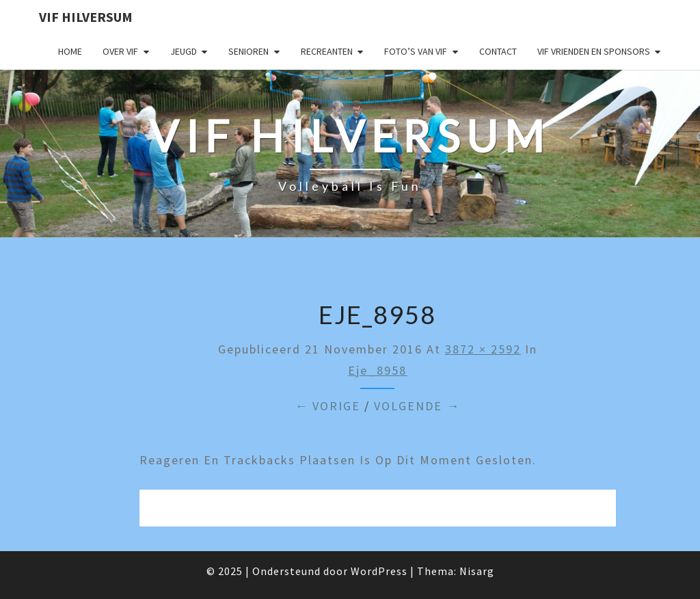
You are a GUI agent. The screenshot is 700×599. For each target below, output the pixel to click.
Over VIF (120, 51)
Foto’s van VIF (416, 51)
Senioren (248, 51)
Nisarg (477, 571)
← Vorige (327, 406)
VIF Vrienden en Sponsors (594, 51)
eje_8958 (377, 370)
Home (70, 51)
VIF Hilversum (86, 17)
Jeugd (184, 51)
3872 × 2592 (483, 349)
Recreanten (327, 51)
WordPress (379, 571)
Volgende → (417, 406)
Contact (498, 51)
